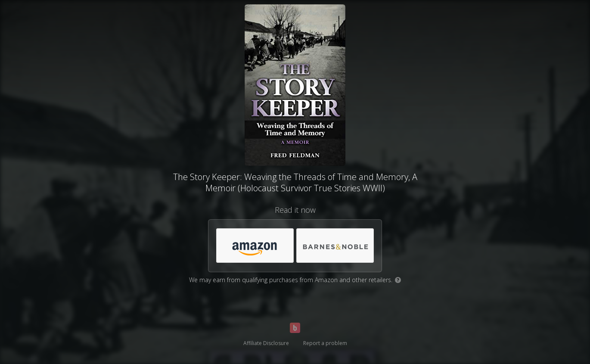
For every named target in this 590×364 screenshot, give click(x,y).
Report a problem (325, 343)
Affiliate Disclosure (266, 343)
